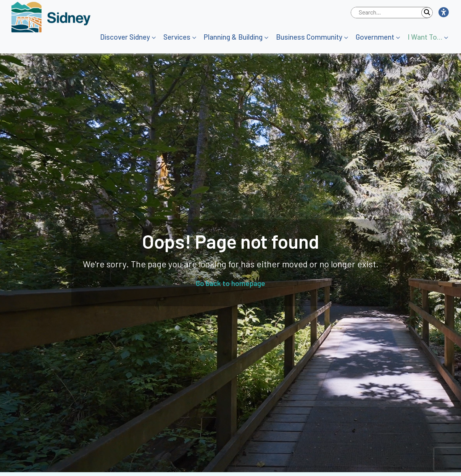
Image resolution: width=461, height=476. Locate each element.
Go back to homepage (230, 283)
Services (177, 37)
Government (375, 37)
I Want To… (425, 37)
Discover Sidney (125, 37)
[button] (443, 13)
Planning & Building (233, 37)
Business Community (309, 37)
